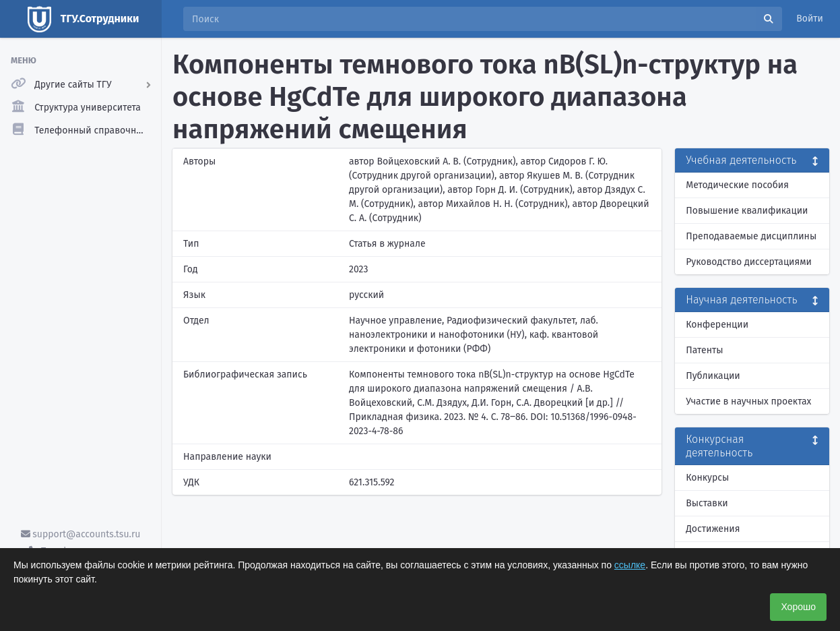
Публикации (713, 376)
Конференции (717, 325)
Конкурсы (707, 478)
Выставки (707, 503)
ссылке (630, 565)
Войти (810, 19)
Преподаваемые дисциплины (751, 236)
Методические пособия (737, 185)
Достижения (713, 529)
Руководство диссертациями (749, 262)
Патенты (704, 350)
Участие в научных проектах (748, 401)
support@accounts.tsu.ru (81, 534)
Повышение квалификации (747, 211)
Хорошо (798, 607)
